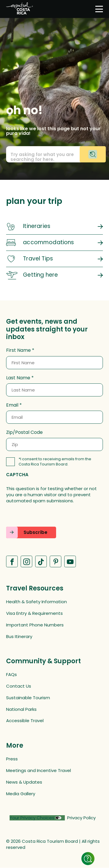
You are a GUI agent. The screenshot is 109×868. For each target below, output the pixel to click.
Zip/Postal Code (24, 432)
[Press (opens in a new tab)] (55, 759)
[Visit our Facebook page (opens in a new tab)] (12, 561)
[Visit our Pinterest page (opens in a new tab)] (56, 561)
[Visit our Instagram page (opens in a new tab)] (26, 561)
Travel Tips (38, 259)
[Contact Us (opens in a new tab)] (55, 686)
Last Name (18, 378)
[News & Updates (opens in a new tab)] (55, 782)
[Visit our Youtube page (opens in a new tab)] (70, 561)
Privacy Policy (81, 818)
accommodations (48, 242)
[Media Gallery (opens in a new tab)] (55, 794)
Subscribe (35, 532)
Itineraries (37, 226)
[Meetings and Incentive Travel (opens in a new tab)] (55, 770)
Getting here (40, 275)
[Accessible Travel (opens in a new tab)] (55, 721)
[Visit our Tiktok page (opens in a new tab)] (41, 561)
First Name (18, 350)
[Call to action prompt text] (55, 154)
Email (12, 405)
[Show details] (88, 859)
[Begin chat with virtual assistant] (93, 154)
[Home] (19, 9)
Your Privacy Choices (32, 818)
